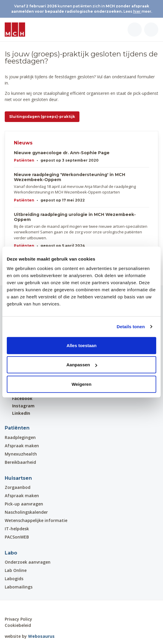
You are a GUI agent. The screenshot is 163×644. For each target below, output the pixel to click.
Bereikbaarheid (20, 462)
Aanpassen (82, 365)
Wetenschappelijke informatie (36, 520)
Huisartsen (18, 478)
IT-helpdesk (17, 529)
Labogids (14, 579)
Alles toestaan (81, 345)
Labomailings (19, 587)
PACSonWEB (17, 537)
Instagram (20, 406)
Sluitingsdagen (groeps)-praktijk (42, 117)
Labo (11, 553)
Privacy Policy (18, 619)
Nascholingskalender (26, 512)
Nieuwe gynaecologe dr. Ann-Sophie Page (62, 153)
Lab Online (16, 570)
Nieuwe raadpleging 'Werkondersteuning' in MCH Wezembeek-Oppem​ (70, 177)
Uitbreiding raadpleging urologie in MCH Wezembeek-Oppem (75, 217)
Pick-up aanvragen (24, 504)
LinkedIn (17, 413)
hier (137, 11)
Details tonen (131, 327)
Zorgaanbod (18, 487)
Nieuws (23, 143)
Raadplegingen (20, 437)
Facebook (19, 398)
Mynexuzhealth (21, 454)
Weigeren (81, 384)
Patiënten (24, 160)
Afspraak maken (22, 446)
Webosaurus (41, 636)
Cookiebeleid (18, 625)
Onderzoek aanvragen (28, 562)
